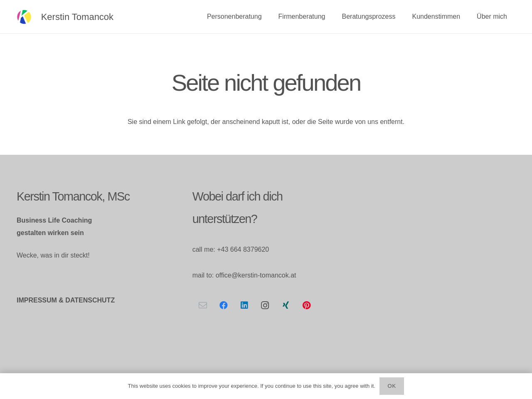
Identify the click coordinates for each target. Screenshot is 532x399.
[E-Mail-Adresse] (203, 305)
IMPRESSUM (37, 300)
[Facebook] (224, 305)
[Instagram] (265, 305)
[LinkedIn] (244, 305)
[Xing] (286, 305)
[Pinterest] (307, 305)
